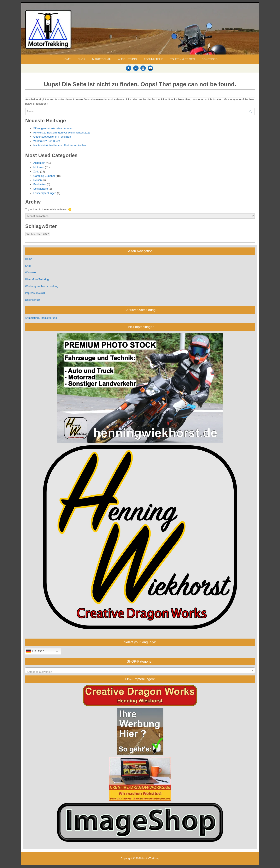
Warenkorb (32, 272)
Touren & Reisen (182, 59)
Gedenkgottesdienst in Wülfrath (52, 137)
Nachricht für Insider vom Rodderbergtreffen (60, 145)
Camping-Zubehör (44, 176)
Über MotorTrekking (37, 279)
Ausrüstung (127, 59)
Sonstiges (210, 59)
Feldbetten (40, 184)
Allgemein (39, 163)
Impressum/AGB (35, 293)
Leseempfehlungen (45, 193)
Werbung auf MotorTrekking (42, 286)
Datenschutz (33, 300)
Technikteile (154, 59)
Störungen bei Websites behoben (53, 128)
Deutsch (35, 651)
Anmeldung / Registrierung (41, 318)
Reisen (37, 180)
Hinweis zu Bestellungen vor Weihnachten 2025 (62, 133)
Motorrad (39, 167)
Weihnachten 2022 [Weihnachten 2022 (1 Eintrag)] (38, 234)
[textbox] (140, 672)
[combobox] (140, 670)
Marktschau (102, 59)
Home (67, 59)
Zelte (36, 172)
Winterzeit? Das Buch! (47, 141)
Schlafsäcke (41, 189)
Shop (81, 59)
